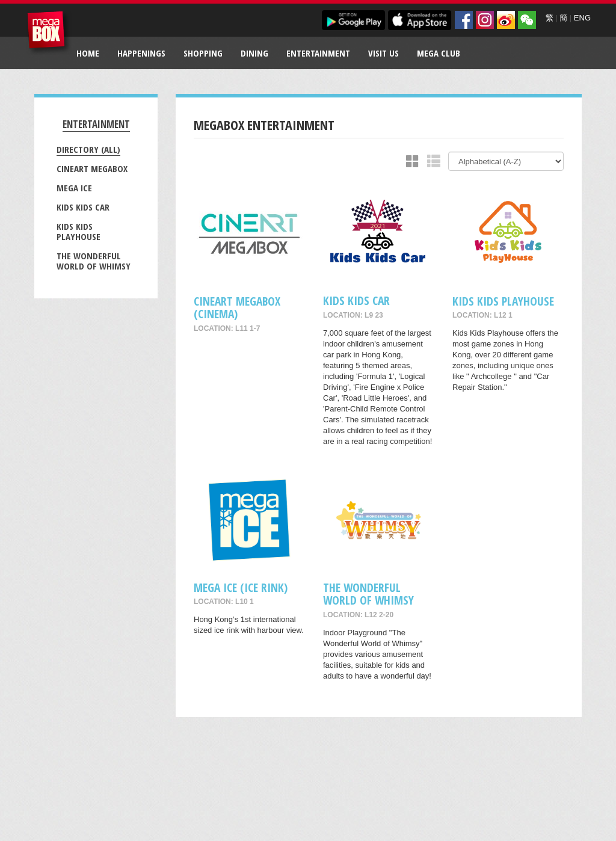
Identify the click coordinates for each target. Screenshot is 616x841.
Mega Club (439, 53)
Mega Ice (74, 188)
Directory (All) (88, 149)
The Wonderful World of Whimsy (94, 261)
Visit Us (383, 53)
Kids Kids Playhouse (79, 231)
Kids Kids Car (83, 207)
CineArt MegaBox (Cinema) (237, 307)
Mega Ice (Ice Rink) (241, 587)
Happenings (141, 53)
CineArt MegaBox (92, 168)
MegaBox (49, 33)
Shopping (203, 53)
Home (88, 53)
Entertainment (318, 53)
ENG (582, 18)
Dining (254, 53)
